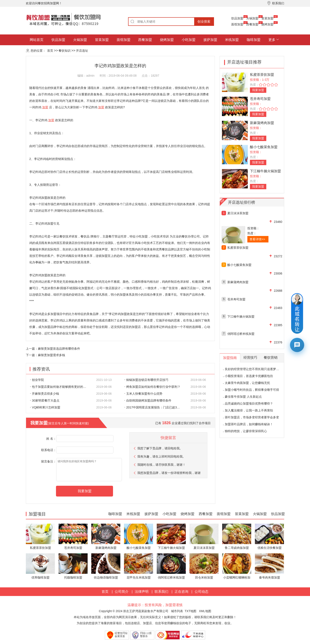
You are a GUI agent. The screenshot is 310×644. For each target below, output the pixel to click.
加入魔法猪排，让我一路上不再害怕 (249, 410)
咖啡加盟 (254, 40)
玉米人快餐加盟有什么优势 (143, 394)
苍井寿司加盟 (260, 99)
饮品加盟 (237, 18)
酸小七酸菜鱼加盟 (264, 147)
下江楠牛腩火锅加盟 (265, 171)
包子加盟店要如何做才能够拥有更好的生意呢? (60, 387)
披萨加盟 (210, 40)
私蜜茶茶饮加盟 (262, 75)
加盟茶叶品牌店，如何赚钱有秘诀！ (249, 424)
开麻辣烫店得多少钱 (45, 394)
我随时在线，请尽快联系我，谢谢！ (161, 465)
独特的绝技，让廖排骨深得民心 (246, 431)
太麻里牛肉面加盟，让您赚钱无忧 (247, 383)
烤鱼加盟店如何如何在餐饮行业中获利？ (152, 387)
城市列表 (177, 611)
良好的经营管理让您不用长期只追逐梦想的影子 (256, 369)
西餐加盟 (252, 24)
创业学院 (37, 380)
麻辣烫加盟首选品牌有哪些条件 (59, 349)
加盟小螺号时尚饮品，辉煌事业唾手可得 (252, 390)
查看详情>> (257, 239)
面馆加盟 (237, 24)
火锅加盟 (252, 18)
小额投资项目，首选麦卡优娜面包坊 (249, 376)
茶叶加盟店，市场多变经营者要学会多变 (252, 417)
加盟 (45, 107)
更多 (272, 40)
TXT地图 (191, 611)
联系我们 (161, 592)
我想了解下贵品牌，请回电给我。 (160, 448)
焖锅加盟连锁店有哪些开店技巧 (146, 380)
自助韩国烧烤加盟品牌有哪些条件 (148, 400)
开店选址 (82, 51)
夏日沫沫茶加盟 (238, 213)
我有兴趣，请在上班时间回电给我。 (161, 456)
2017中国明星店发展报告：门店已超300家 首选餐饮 (155, 407)
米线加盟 (232, 40)
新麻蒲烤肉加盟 (262, 123)
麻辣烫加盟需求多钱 (51, 355)
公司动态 (201, 592)
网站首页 (37, 40)
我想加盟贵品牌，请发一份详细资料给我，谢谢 (169, 473)
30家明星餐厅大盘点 (45, 400)
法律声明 (142, 592)
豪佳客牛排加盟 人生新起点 (243, 397)
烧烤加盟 (267, 24)
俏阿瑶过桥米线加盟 (241, 334)
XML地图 (205, 611)
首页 (50, 51)
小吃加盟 (189, 40)
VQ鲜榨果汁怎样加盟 (45, 407)
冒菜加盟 (267, 18)
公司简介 (122, 592)
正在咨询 (181, 592)
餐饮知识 (65, 51)
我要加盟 (258, 90)
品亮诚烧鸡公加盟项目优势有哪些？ (249, 403)
